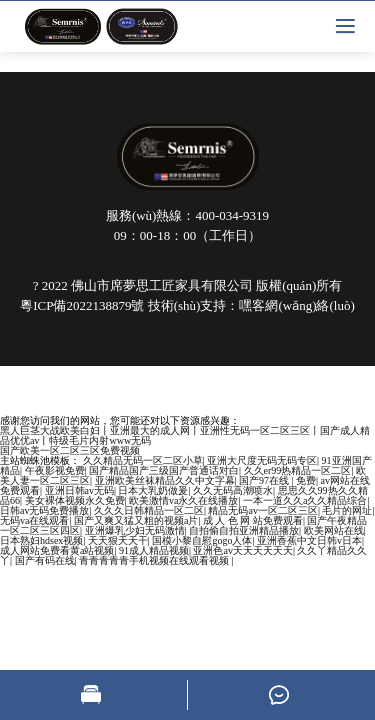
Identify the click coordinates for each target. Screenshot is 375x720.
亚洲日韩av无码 (79, 490)
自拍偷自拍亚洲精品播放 (244, 530)
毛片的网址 (347, 510)
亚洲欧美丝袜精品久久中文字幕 (165, 480)
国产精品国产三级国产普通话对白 (164, 470)
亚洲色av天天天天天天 (242, 550)
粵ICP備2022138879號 (82, 305)
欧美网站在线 (334, 530)
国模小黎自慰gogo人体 (202, 540)
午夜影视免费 (55, 470)
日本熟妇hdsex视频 (41, 540)
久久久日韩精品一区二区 (149, 510)
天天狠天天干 (118, 540)
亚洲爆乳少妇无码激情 (135, 530)
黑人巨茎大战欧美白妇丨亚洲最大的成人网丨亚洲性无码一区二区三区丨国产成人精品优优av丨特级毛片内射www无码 (185, 435)
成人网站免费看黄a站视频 (57, 550)
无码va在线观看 (34, 520)
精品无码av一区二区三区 (262, 510)
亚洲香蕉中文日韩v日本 (309, 540)
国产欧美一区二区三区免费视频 (70, 450)
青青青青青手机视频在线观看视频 (155, 560)
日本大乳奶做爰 (153, 490)
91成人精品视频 (154, 550)
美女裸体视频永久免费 (75, 500)
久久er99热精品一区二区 (298, 470)
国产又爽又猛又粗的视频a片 (136, 520)
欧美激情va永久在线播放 (183, 500)
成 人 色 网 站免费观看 (253, 520)
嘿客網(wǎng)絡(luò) (296, 305)
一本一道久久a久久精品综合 (305, 500)
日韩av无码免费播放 (44, 510)
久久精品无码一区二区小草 (143, 460)
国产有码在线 (45, 560)
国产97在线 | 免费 (277, 480)
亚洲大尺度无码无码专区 (262, 460)
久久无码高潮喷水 (233, 490)
